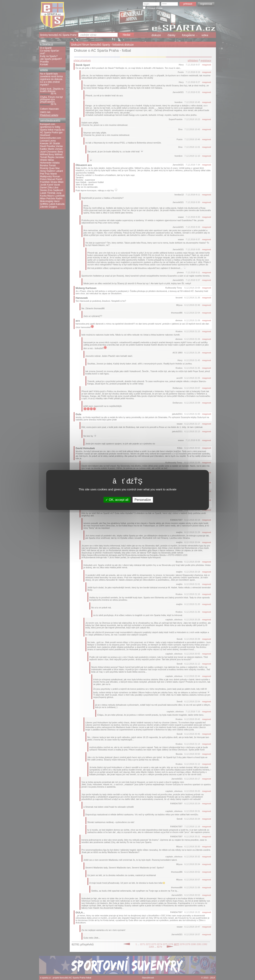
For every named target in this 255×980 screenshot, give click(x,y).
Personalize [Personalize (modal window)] (143, 500)
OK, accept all (117, 500)
